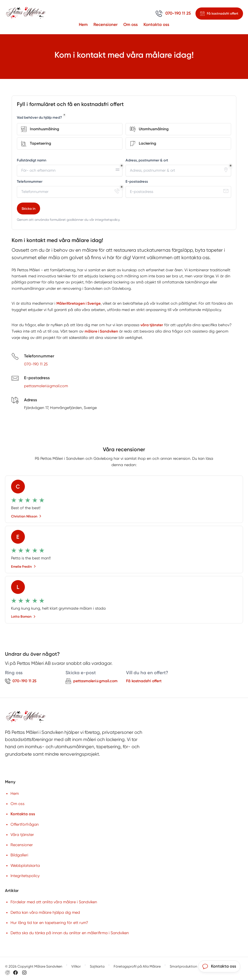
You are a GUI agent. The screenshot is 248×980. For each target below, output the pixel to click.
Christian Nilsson (26, 516)
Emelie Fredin (24, 567)
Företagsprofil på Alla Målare (137, 967)
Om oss (130, 24)
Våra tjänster (22, 835)
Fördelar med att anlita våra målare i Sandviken (54, 902)
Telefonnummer (30, 181)
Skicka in (28, 209)
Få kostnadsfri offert (144, 682)
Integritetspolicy (25, 876)
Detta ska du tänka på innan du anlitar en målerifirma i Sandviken (70, 933)
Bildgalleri (19, 856)
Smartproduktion (183, 967)
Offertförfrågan (25, 825)
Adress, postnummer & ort (147, 160)
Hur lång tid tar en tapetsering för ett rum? (49, 923)
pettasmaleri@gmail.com (46, 386)
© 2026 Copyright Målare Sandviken (34, 967)
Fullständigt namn (32, 160)
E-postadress (137, 181)
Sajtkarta (97, 967)
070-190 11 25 (36, 364)
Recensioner (105, 24)
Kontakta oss (156, 24)
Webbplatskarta (25, 866)
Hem (83, 24)
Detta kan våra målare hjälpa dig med (45, 913)
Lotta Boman (23, 617)
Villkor (76, 967)
